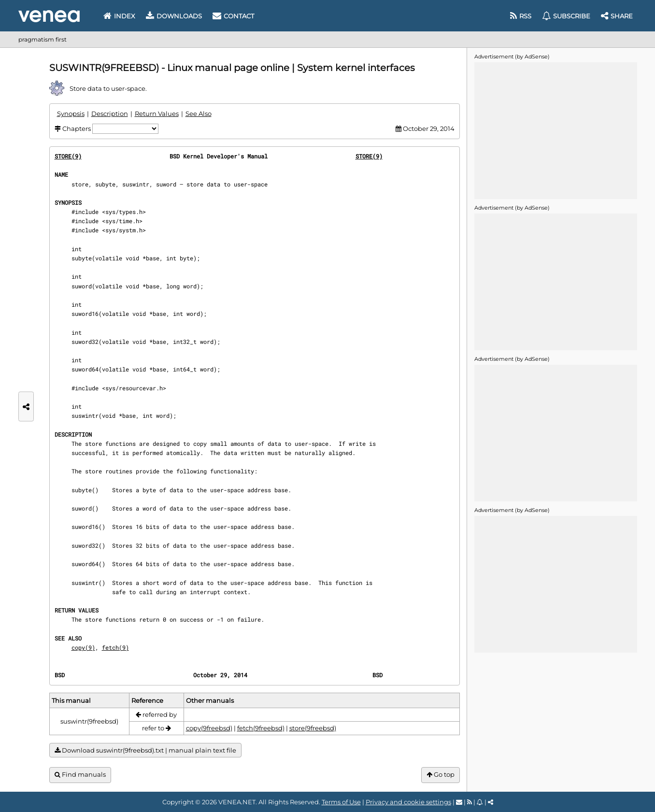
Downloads (174, 16)
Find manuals (80, 775)
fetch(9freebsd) (261, 728)
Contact (233, 16)
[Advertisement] (555, 130)
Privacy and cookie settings (408, 802)
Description (110, 114)
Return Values (157, 114)
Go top (441, 775)
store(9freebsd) (313, 728)
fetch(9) (115, 647)
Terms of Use (341, 802)
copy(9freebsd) (209, 728)
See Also (199, 114)
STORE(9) (68, 156)
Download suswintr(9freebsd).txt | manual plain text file (145, 750)
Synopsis (71, 114)
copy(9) (83, 647)
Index (119, 16)
